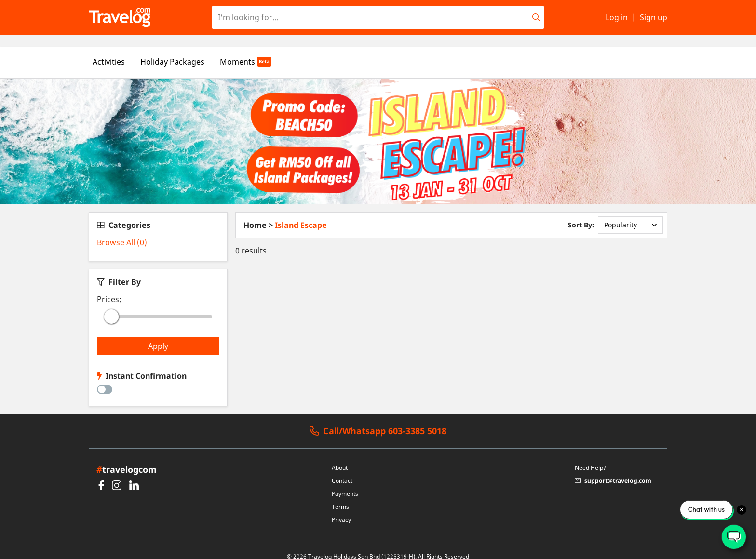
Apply (158, 333)
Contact (342, 468)
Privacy (341, 507)
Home (255, 213)
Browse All (122, 230)
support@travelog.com (613, 468)
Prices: (109, 287)
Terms (340, 494)
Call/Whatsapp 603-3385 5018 (378, 419)
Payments (345, 481)
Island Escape (301, 213)
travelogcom (127, 457)
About (340, 455)
